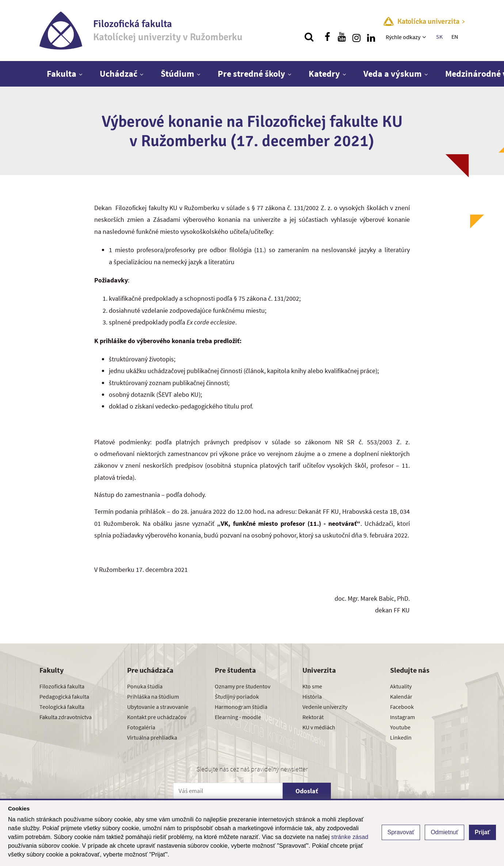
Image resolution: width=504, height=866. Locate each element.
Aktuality (401, 686)
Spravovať (401, 832)
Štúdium (177, 74)
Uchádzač (119, 74)
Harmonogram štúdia (241, 707)
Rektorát (313, 717)
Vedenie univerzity (325, 707)
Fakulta (62, 74)
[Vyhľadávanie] (309, 37)
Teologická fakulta (62, 707)
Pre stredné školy (251, 74)
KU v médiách (319, 727)
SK (439, 37)
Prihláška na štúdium (153, 696)
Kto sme (312, 686)
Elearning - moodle (238, 717)
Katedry (324, 74)
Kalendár (401, 696)
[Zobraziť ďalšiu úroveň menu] (425, 37)
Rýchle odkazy (403, 37)
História (312, 696)
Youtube (400, 727)
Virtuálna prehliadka (152, 737)
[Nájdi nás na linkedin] (371, 37)
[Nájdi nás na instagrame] (356, 37)
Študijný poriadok (237, 696)
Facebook (402, 707)
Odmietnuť (444, 832)
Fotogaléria (141, 727)
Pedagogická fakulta (64, 696)
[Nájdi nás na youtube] (342, 37)
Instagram (402, 717)
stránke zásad (350, 837)
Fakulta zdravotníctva (66, 717)
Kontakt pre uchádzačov (157, 717)
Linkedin (401, 737)
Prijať (482, 832)
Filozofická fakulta (62, 686)
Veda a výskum (393, 74)
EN (455, 37)
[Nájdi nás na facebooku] (327, 37)
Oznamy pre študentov (243, 686)
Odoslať (307, 791)
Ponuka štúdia (145, 686)
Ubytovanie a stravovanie (158, 707)
